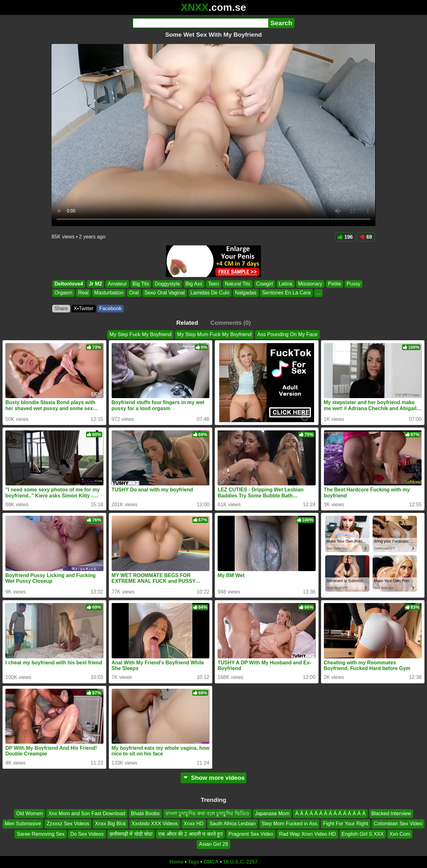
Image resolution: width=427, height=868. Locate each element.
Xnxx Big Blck (110, 824)
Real (83, 293)
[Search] (200, 23)
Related (187, 323)
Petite (334, 284)
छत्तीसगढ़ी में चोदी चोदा (131, 834)
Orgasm (63, 293)
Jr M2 (96, 284)
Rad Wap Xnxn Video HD (307, 834)
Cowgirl (265, 284)
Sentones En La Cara (286, 293)
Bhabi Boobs (145, 813)
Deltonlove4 (69, 284)
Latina (286, 284)
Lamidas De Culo (210, 293)
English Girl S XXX (363, 834)
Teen (214, 284)
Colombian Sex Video (398, 824)
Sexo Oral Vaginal (165, 293)
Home (176, 862)
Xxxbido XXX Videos (155, 824)
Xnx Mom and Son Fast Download (87, 813)
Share (61, 308)
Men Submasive (23, 824)
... (318, 293)
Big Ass (194, 284)
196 (345, 237)
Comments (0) (231, 323)
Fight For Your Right (345, 824)
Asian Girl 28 (213, 844)
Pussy (354, 284)
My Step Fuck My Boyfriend (140, 334)
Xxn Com (400, 834)
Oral (134, 293)
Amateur (117, 284)
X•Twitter (84, 308)
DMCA (211, 862)
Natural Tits (238, 284)
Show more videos (214, 778)
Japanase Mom (272, 813)
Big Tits (141, 284)
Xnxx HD (194, 824)
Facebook (110, 308)
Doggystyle (167, 284)
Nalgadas (246, 293)
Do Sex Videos (87, 834)
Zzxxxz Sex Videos (68, 824)
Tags (194, 862)
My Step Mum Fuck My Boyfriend (214, 334)
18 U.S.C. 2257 (240, 862)
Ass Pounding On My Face (287, 334)
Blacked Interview (391, 813)
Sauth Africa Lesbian (233, 824)
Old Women (29, 813)
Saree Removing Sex (41, 834)
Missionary (310, 284)
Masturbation (109, 293)
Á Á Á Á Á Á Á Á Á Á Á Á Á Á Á (330, 813)
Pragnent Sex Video (251, 834)
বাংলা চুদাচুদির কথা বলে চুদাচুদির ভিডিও (207, 813)
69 (366, 237)
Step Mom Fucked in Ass (289, 824)
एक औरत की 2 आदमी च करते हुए (190, 834)
